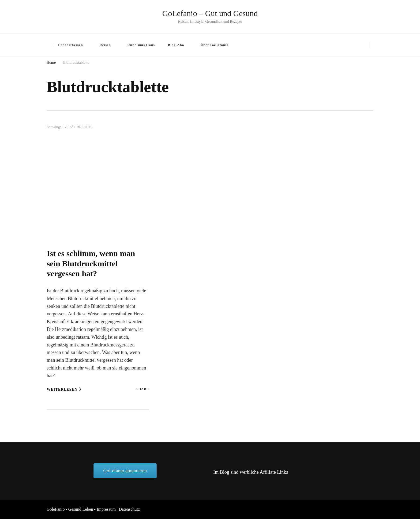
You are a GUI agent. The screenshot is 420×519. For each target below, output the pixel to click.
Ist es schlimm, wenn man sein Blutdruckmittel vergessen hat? (91, 264)
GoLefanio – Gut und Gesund (210, 13)
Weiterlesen (64, 389)
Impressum (106, 509)
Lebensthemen (71, 45)
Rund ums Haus (141, 45)
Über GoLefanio (215, 45)
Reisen (105, 45)
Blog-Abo (176, 45)
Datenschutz (129, 509)
